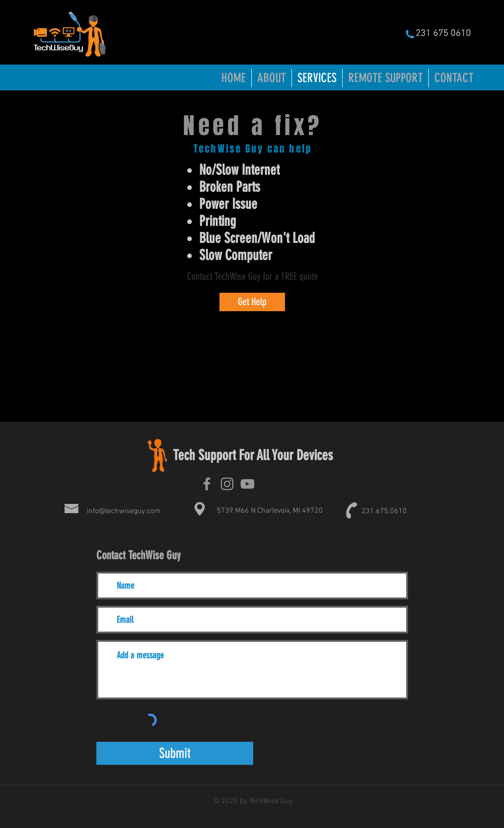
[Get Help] (252, 302)
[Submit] (175, 753)
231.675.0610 (384, 511)
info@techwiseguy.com (124, 511)
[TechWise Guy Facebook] (207, 484)
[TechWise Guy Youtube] (247, 484)
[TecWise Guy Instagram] (227, 484)
